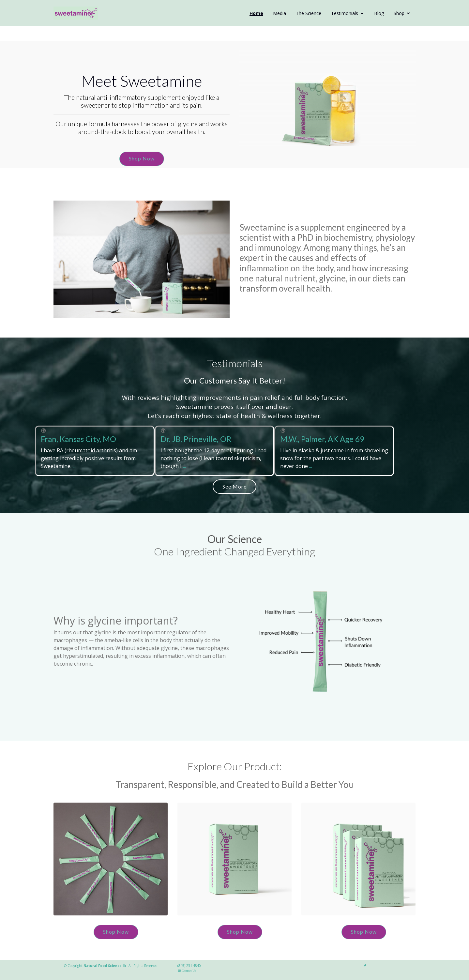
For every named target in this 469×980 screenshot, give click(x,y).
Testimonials (345, 13)
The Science (309, 13)
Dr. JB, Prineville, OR (196, 439)
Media (280, 13)
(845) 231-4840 (189, 966)
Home (256, 13)
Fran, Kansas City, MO (78, 439)
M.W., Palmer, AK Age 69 (322, 439)
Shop (399, 13)
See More (234, 486)
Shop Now (142, 158)
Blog (379, 13)
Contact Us (188, 971)
